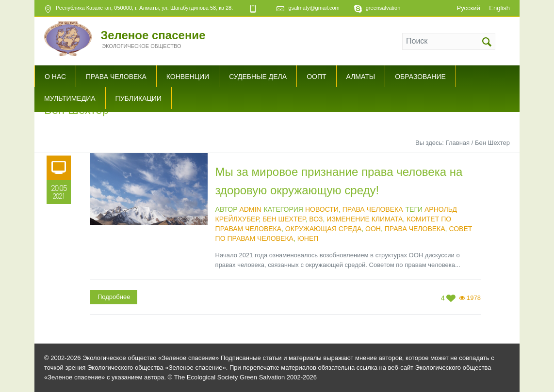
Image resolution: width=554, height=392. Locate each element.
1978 (474, 298)
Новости (322, 209)
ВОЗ (316, 219)
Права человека (373, 209)
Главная (458, 143)
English (499, 8)
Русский (468, 8)
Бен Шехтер (284, 219)
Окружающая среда (323, 229)
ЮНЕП (308, 238)
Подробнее (114, 297)
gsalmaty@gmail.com (314, 8)
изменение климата (365, 219)
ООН (373, 229)
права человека (415, 229)
